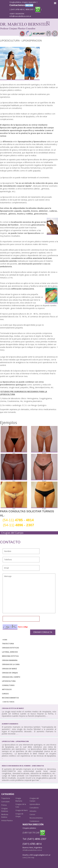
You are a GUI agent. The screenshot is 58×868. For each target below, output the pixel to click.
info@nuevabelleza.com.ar (20, 16)
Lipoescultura (9, 681)
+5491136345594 (17, 14)
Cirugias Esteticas (10, 648)
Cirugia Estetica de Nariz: (13, 708)
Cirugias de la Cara (11, 664)
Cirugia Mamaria (10, 660)
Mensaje (29, 593)
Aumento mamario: (10, 724)
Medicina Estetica (10, 656)
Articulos (7, 689)
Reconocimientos (10, 698)
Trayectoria (8, 644)
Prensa (4, 805)
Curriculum (5, 802)
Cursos (5, 694)
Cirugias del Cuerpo (11, 677)
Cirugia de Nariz (9, 669)
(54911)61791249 (31, 833)
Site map (31, 857)
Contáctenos (8, 702)
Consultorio (8, 685)
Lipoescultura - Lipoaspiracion (15, 741)
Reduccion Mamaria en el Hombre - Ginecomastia (23, 766)
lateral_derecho (10, 652)
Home (5, 640)
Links (24, 857)
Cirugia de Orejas (10, 673)
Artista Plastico (7, 820)
